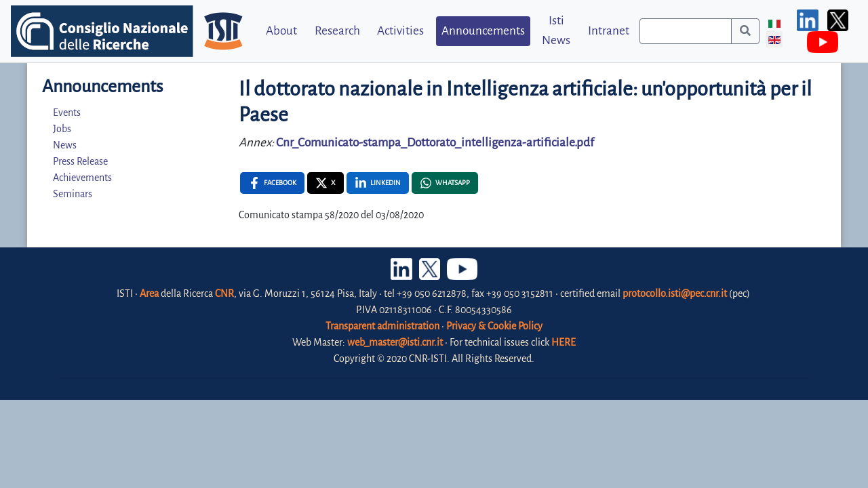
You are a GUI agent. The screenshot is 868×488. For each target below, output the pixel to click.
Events (67, 113)
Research (337, 31)
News (65, 145)
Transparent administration (382, 326)
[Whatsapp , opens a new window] (445, 183)
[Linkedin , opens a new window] (378, 183)
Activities (400, 31)
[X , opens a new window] (325, 183)
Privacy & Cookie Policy (494, 326)
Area (149, 293)
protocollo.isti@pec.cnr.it (675, 293)
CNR (224, 293)
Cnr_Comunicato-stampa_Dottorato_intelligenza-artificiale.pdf (435, 143)
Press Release (80, 161)
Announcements (483, 31)
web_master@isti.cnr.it (395, 342)
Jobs (62, 129)
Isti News (556, 30)
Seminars (73, 194)
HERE (564, 342)
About (281, 31)
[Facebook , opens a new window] (272, 183)
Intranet (609, 31)
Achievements (82, 178)
